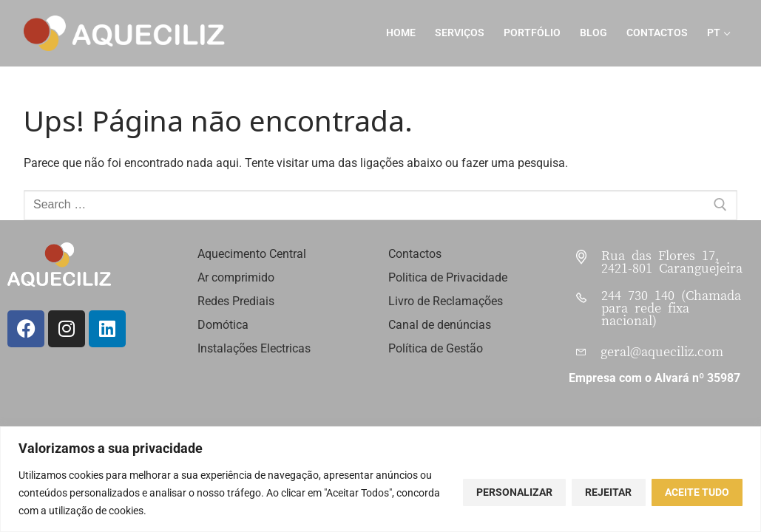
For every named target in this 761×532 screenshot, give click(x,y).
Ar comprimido (236, 277)
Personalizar (514, 492)
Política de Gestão (436, 348)
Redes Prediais (236, 301)
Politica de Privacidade (448, 277)
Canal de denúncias (440, 325)
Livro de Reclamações (446, 301)
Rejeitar (608, 492)
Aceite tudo (697, 492)
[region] (380, 479)
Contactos (415, 254)
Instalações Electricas (254, 348)
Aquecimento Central (252, 254)
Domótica (224, 325)
